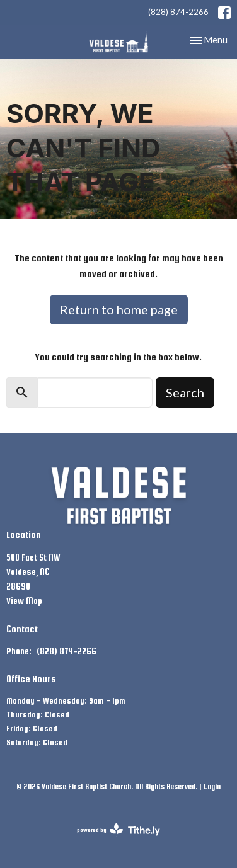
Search (185, 392)
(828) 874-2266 (178, 12)
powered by (118, 830)
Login (212, 787)
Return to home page (119, 309)
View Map (24, 601)
